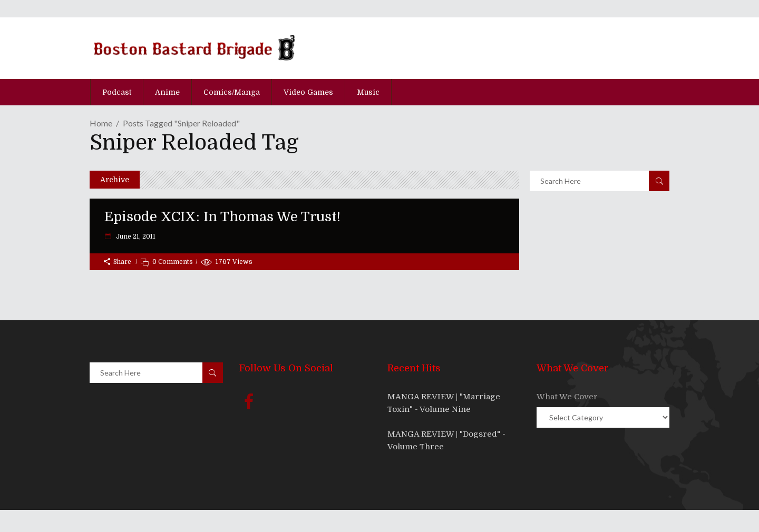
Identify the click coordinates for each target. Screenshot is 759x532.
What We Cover (567, 397)
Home (101, 123)
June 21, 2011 (135, 237)
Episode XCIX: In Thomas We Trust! (222, 217)
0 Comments (173, 262)
